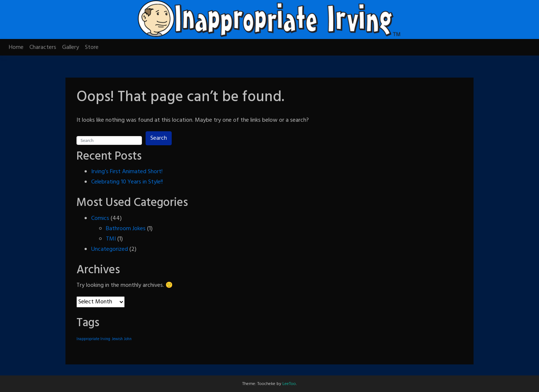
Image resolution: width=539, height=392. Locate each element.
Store (92, 47)
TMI (111, 239)
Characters (43, 47)
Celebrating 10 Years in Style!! (127, 182)
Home (16, 47)
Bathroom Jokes (126, 229)
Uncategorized (110, 249)
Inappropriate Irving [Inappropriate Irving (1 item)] (93, 339)
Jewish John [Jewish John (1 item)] (122, 339)
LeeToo (289, 384)
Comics (100, 218)
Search (159, 138)
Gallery (71, 47)
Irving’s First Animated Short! (127, 172)
